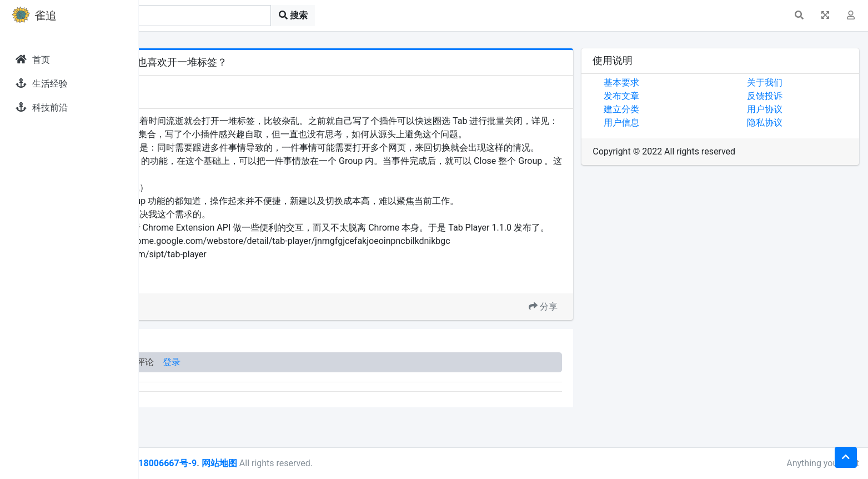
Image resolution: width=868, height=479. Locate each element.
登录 (310, 402)
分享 (589, 346)
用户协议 (787, 109)
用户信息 (668, 123)
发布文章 (668, 96)
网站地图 (357, 463)
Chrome (214, 320)
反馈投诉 (787, 96)
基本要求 (668, 83)
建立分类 (668, 109)
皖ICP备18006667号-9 (289, 463)
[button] (799, 16)
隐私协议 (787, 123)
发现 (188, 85)
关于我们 (787, 83)
